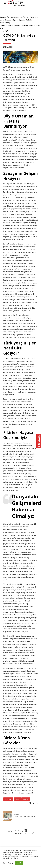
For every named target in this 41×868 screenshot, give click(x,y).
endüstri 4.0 (8, 799)
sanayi (17, 799)
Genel (6, 31)
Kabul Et (19, 863)
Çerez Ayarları (8, 863)
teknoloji (26, 799)
